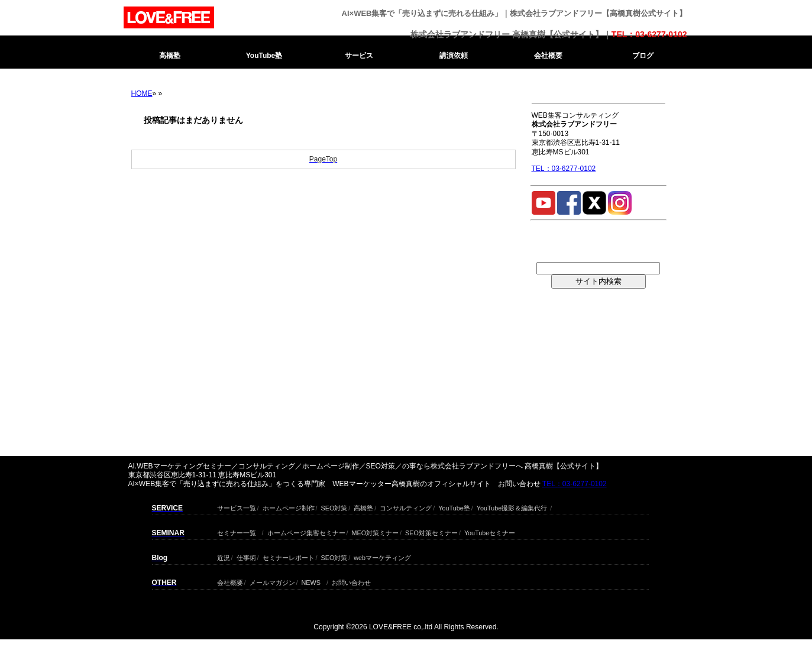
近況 (224, 556)
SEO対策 (334, 507)
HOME (142, 93)
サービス (359, 56)
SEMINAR (168, 533)
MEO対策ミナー (376, 531)
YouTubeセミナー (490, 531)
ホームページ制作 (289, 507)
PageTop (323, 159)
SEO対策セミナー (431, 531)
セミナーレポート (289, 556)
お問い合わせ (351, 581)
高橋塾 (170, 56)
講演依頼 (454, 56)
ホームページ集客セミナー (306, 531)
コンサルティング (406, 507)
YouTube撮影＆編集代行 (512, 507)
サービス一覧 (237, 507)
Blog (160, 558)
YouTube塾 (264, 56)
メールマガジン (272, 581)
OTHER (164, 583)
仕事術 (246, 556)
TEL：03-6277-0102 (649, 34)
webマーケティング (382, 556)
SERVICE (167, 508)
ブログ (643, 56)
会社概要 (548, 56)
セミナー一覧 (237, 531)
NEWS (311, 581)
